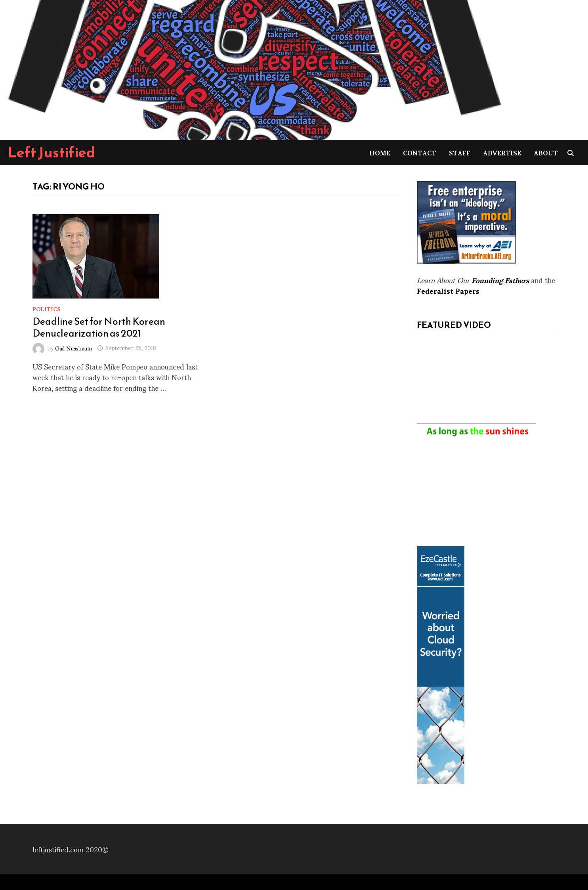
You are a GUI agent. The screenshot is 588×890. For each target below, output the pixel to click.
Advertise (502, 152)
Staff (460, 152)
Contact (420, 152)
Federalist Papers (448, 290)
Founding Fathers (500, 280)
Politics (47, 309)
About (546, 152)
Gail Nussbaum (73, 347)
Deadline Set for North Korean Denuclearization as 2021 (99, 327)
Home (380, 152)
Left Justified (52, 152)
